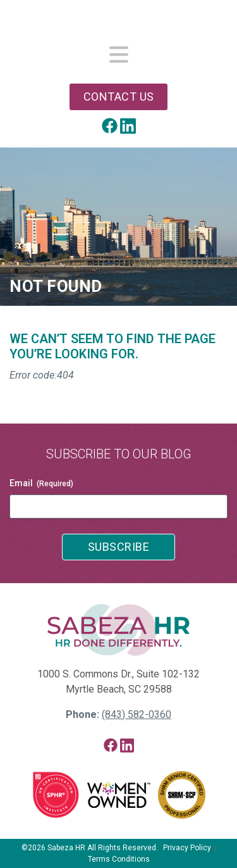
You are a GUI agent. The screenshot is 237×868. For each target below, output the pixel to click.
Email (41, 484)
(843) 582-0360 (137, 714)
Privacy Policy (187, 848)
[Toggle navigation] (119, 55)
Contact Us (119, 97)
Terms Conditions (119, 859)
